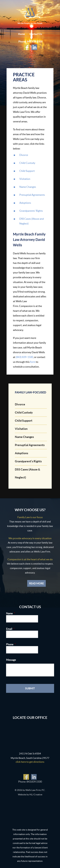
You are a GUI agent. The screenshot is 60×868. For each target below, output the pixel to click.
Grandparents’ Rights (31, 211)
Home (22, 34)
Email (10, 629)
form (33, 362)
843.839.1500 (35, 41)
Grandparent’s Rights (28, 461)
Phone (11, 644)
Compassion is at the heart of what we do (30, 559)
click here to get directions (30, 762)
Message (11, 660)
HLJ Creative (36, 795)
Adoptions (25, 203)
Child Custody (27, 163)
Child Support (27, 171)
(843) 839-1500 (24, 357)
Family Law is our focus (30, 517)
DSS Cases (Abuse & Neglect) (28, 473)
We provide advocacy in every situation (30, 538)
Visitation (25, 179)
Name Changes (28, 187)
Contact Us (36, 34)
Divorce (24, 155)
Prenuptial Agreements (32, 195)
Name (10, 613)
